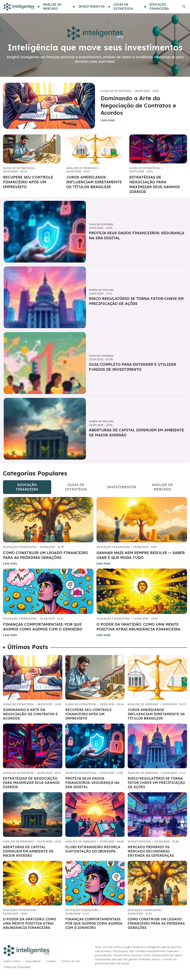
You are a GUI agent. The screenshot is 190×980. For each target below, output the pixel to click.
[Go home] (19, 7)
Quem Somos (12, 961)
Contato (51, 961)
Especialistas (33, 961)
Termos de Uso (70, 961)
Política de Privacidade (17, 967)
